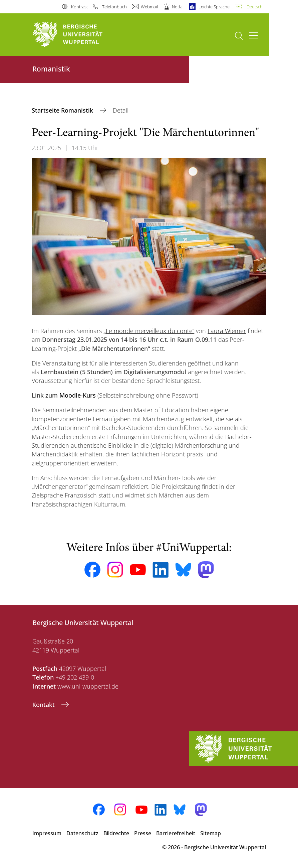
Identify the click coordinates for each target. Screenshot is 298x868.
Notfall (178, 7)
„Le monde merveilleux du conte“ (149, 331)
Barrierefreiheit (176, 833)
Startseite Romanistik (63, 110)
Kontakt (44, 705)
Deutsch (255, 7)
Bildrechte (116, 833)
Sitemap (211, 833)
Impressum (47, 833)
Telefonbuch (114, 7)
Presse (143, 833)
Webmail (149, 7)
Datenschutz (82, 833)
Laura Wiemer (227, 331)
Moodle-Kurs (78, 395)
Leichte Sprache (214, 7)
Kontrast (79, 7)
